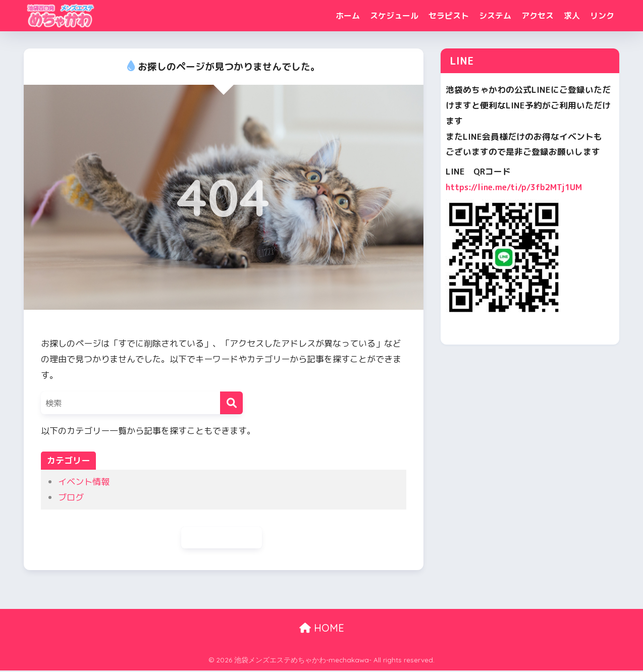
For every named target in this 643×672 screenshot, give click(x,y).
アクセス (538, 16)
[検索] (231, 403)
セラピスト (449, 16)
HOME (322, 629)
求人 (572, 16)
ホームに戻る (222, 538)
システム (495, 16)
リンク (602, 16)
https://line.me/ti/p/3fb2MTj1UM (516, 187)
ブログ (71, 497)
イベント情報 (84, 482)
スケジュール (394, 16)
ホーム (348, 16)
